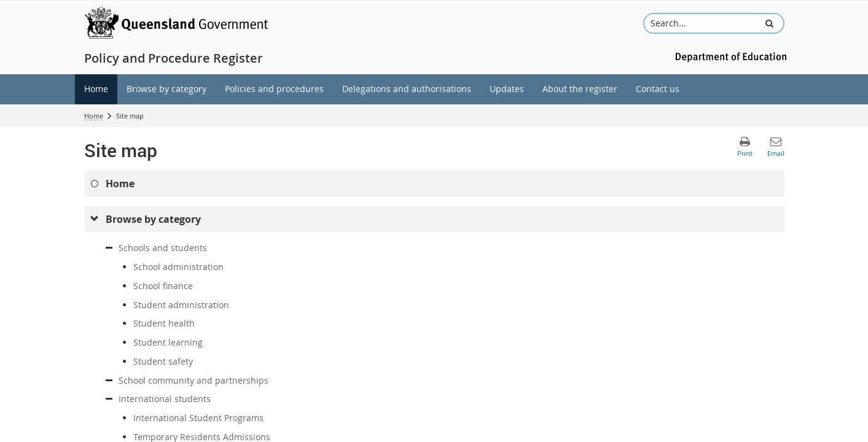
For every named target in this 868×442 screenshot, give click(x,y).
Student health (164, 323)
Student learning (168, 342)
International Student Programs (198, 418)
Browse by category (153, 219)
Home (94, 116)
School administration (178, 267)
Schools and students (163, 248)
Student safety (163, 361)
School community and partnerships (194, 380)
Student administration (181, 305)
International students (165, 399)
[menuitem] (96, 89)
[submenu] (95, 219)
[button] (769, 23)
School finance (163, 286)
